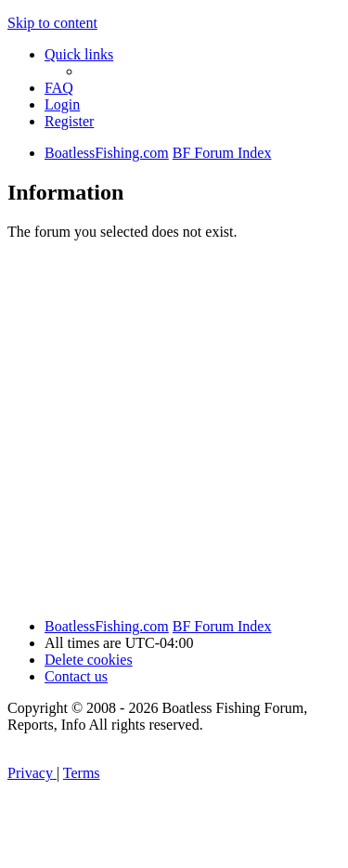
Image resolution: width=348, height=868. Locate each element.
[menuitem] (59, 88)
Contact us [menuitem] (76, 676)
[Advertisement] (174, 429)
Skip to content (52, 23)
